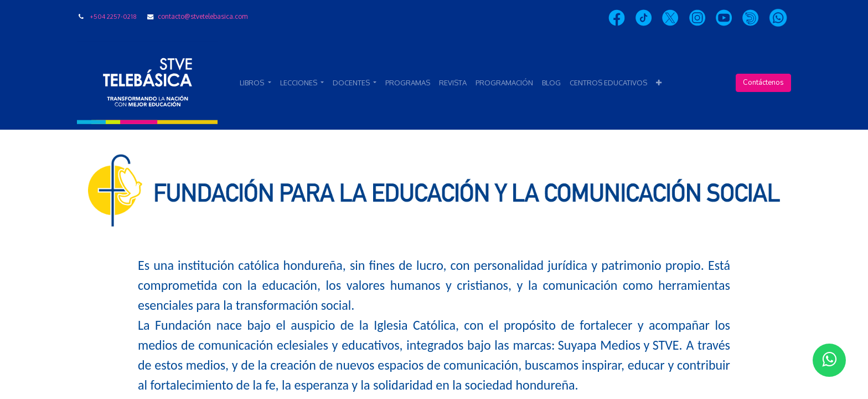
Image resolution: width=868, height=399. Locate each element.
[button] (659, 83)
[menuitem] (408, 83)
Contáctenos (763, 83)
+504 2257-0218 (113, 16)
